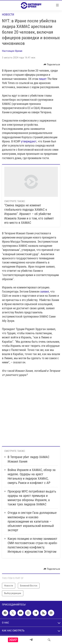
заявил (45, 291)
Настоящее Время (12, 51)
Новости (8, 14)
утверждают (29, 141)
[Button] (52, 64)
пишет (43, 79)
